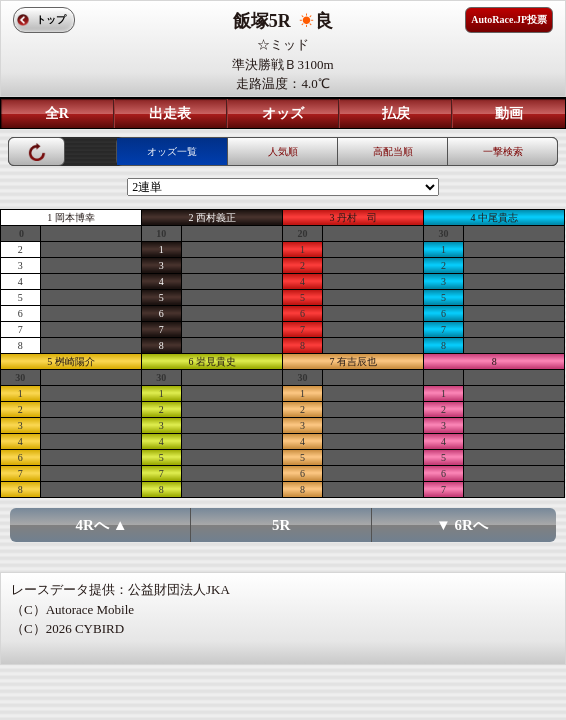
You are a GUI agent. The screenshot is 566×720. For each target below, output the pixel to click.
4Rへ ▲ (102, 525)
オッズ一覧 (172, 151)
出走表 (170, 113)
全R (57, 113)
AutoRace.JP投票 (509, 19)
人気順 (283, 151)
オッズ (283, 113)
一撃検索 (503, 151)
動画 (509, 113)
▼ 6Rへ (462, 525)
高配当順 (393, 151)
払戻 (396, 113)
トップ (51, 19)
